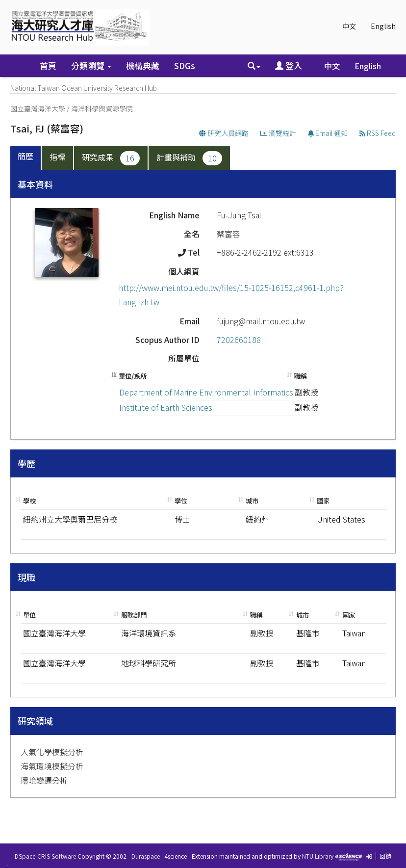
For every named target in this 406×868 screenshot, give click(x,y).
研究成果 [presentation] (111, 158)
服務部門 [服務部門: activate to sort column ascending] (134, 615)
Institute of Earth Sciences (166, 407)
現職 (26, 577)
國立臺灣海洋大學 (38, 108)
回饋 (385, 856)
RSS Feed (378, 133)
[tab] (26, 158)
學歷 (26, 463)
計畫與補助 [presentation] (189, 158)
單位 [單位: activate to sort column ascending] (29, 615)
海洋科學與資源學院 (102, 108)
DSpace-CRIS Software (45, 856)
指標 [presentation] (57, 157)
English (383, 26)
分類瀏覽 (91, 66)
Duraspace (146, 856)
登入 (289, 66)
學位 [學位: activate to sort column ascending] (181, 501)
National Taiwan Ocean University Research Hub (84, 88)
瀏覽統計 (278, 133)
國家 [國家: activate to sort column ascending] (323, 501)
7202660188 (239, 340)
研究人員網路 (224, 133)
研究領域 (35, 721)
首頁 (48, 66)
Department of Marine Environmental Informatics (206, 392)
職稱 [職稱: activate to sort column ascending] (301, 376)
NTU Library (318, 856)
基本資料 (35, 184)
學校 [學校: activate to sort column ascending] (29, 501)
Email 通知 (328, 133)
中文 (349, 26)
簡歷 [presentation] (25, 156)
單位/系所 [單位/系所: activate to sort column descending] (133, 376)
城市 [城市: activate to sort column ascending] (252, 501)
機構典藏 (143, 66)
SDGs (185, 66)
